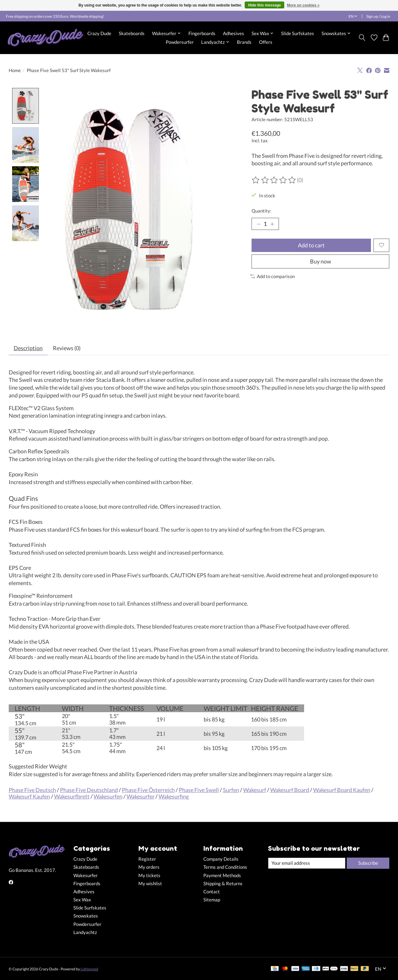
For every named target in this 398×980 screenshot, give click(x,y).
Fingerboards (202, 33)
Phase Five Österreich (148, 790)
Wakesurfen (108, 797)
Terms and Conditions (225, 867)
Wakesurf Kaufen (29, 797)
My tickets (149, 875)
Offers (266, 42)
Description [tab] (28, 348)
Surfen (231, 790)
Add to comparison (273, 276)
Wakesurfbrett (72, 797)
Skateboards (132, 33)
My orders (149, 867)
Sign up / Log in (378, 16)
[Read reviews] (274, 180)
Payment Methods (222, 875)
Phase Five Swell (199, 790)
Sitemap (212, 900)
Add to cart (311, 245)
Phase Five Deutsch (32, 790)
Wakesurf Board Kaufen (342, 790)
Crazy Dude (99, 33)
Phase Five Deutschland (89, 790)
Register (147, 859)
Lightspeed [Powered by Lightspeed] (89, 969)
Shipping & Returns (223, 884)
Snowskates (86, 916)
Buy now (321, 261)
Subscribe (368, 863)
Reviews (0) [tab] (67, 348)
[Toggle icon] (362, 38)
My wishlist (150, 884)
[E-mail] (307, 863)
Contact (212, 892)
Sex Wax (82, 900)
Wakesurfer (141, 797)
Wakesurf (255, 790)
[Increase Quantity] (272, 224)
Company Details (221, 859)
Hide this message (264, 5)
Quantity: (261, 211)
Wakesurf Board (290, 790)
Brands (244, 42)
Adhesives (234, 33)
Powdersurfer (180, 42)
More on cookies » (303, 5)
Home (15, 70)
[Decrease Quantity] (259, 224)
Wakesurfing (174, 797)
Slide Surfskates (298, 33)
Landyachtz (85, 932)
